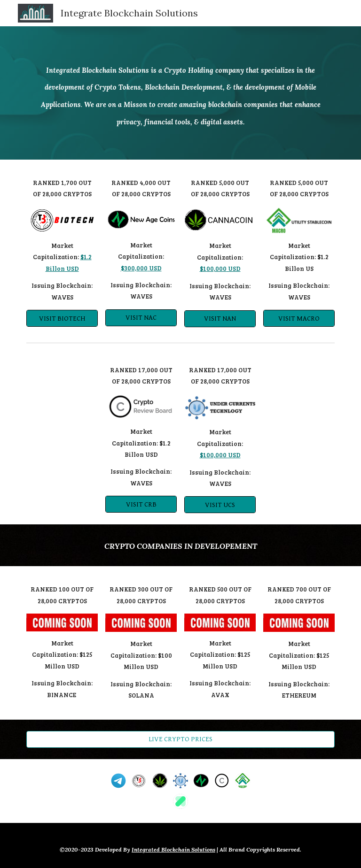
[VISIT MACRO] (299, 318)
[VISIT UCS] (220, 505)
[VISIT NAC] (141, 318)
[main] (180, 93)
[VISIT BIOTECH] (62, 318)
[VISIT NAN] (220, 318)
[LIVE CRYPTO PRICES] (180, 739)
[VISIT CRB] (141, 504)
